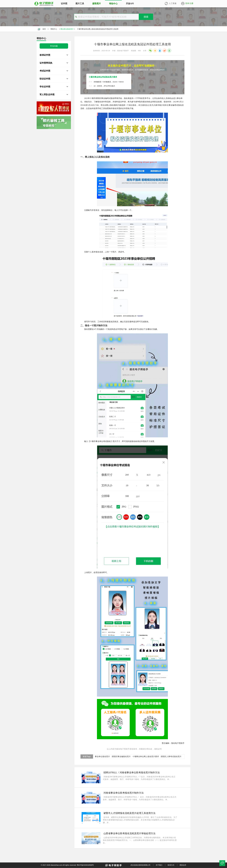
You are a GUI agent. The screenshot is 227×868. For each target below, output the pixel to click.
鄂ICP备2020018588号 (85, 865)
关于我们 (159, 865)
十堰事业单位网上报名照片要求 (146, 757)
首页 (44, 29)
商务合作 (183, 865)
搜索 (146, 17)
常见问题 (54, 46)
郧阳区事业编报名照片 (121, 757)
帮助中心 (54, 29)
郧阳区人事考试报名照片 (171, 757)
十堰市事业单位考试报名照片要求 (103, 77)
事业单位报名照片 (67, 29)
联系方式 (171, 865)
